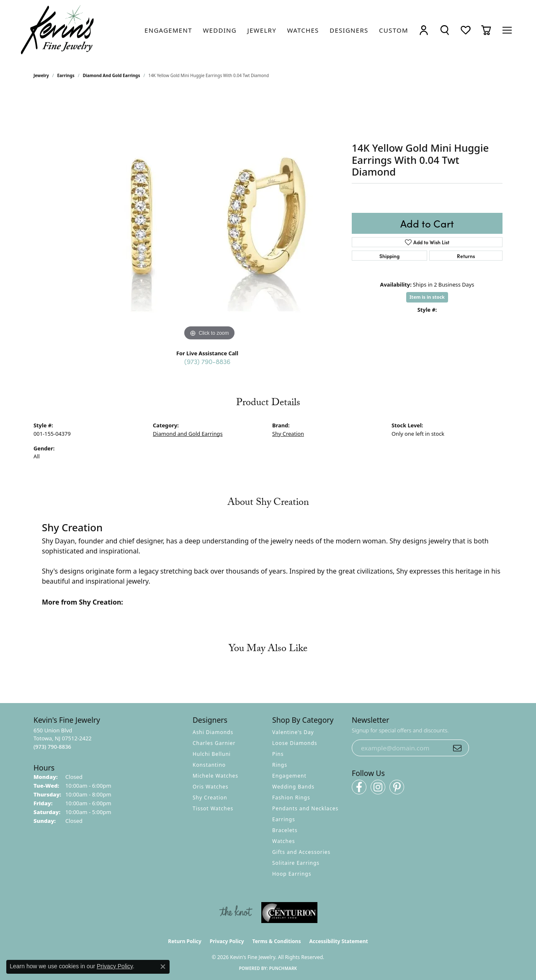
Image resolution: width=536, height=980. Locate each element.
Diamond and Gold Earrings (112, 75)
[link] (168, 30)
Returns (466, 256)
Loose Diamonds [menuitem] (295, 743)
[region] (209, 217)
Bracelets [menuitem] (285, 830)
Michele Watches (215, 776)
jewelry (41, 75)
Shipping (389, 256)
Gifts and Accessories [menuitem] (301, 852)
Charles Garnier (214, 743)
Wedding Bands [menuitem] (293, 787)
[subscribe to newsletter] (457, 748)
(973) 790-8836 (207, 361)
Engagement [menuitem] (289, 776)
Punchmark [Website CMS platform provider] (283, 968)
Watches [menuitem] (283, 841)
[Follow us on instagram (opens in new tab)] (378, 787)
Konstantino (209, 765)
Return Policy (185, 941)
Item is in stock (427, 297)
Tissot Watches (213, 808)
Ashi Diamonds (213, 732)
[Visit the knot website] (236, 913)
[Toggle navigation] (507, 30)
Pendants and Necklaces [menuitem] (305, 808)
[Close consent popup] (163, 967)
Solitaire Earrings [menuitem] (296, 863)
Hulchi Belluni (212, 754)
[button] (424, 30)
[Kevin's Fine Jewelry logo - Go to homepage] (58, 30)
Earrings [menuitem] (284, 819)
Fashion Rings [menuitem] (291, 798)
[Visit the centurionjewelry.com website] (289, 913)
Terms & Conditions (277, 941)
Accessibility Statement (338, 941)
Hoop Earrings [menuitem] (292, 874)
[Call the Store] (52, 747)
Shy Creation (288, 434)
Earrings (66, 75)
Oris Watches (211, 787)
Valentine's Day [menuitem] (293, 732)
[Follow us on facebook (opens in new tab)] (359, 787)
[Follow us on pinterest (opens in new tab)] (397, 787)
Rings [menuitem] (280, 765)
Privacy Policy (227, 941)
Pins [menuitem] (278, 754)
